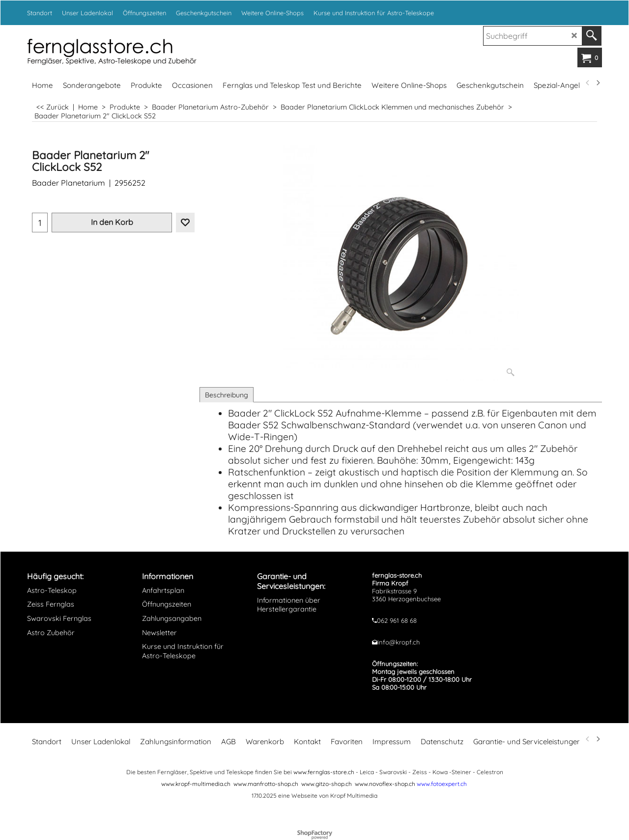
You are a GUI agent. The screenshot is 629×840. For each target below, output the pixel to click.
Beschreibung (227, 395)
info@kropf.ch (399, 642)
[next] (598, 83)
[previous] (588, 83)
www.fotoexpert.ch (442, 784)
